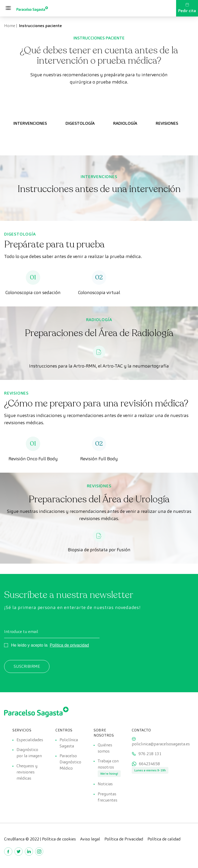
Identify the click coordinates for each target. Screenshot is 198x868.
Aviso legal (90, 840)
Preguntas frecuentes (108, 798)
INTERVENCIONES (30, 123)
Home (10, 26)
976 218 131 (150, 754)
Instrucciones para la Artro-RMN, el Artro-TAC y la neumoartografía (99, 366)
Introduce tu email (21, 632)
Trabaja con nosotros (108, 765)
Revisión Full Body (99, 459)
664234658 (149, 765)
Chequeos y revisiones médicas (27, 773)
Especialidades (30, 740)
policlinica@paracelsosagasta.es (161, 744)
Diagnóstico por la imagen (29, 753)
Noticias (105, 785)
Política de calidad (164, 840)
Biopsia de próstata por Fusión (99, 550)
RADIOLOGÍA (125, 123)
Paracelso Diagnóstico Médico (70, 762)
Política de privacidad (69, 645)
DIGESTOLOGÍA (80, 123)
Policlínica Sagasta (69, 743)
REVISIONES (167, 123)
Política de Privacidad (124, 840)
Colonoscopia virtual (99, 292)
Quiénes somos (105, 748)
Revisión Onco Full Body (33, 459)
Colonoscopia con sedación (33, 292)
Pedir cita (187, 8)
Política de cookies (59, 840)
